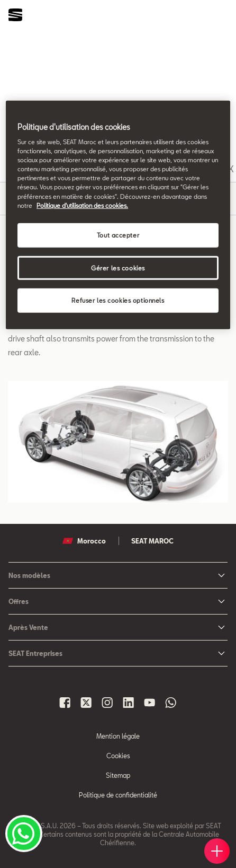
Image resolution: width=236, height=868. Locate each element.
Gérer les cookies (118, 268)
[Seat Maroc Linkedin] (129, 703)
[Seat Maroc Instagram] (107, 703)
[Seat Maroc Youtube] (150, 703)
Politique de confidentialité (118, 795)
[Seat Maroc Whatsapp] (171, 703)
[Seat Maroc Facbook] (65, 703)
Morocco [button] (84, 541)
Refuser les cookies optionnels (118, 300)
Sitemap (118, 775)
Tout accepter (118, 235)
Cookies (118, 756)
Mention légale (118, 736)
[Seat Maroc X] (86, 703)
